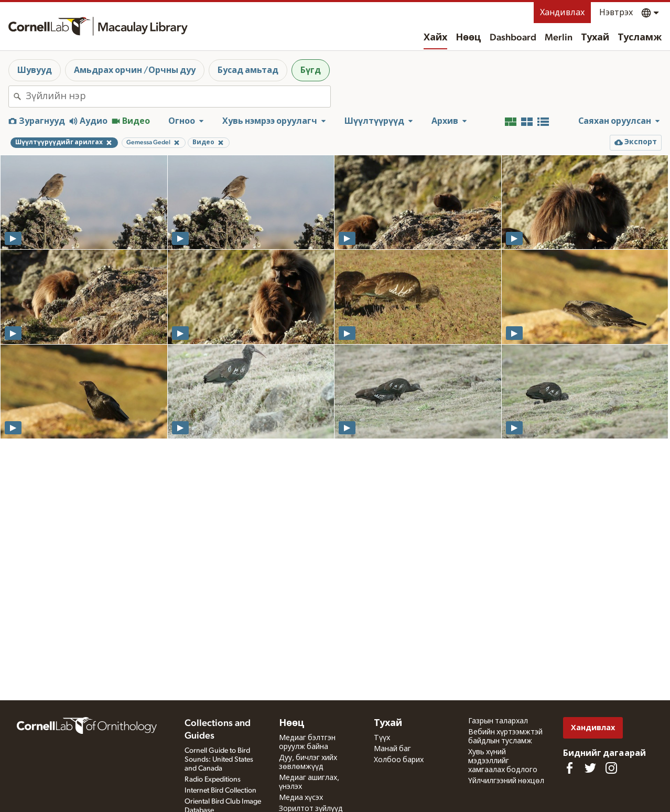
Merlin (559, 38)
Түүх (382, 738)
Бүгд (311, 70)
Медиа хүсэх (301, 798)
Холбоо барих (399, 760)
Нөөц (468, 38)
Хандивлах (562, 13)
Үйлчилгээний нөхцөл (506, 781)
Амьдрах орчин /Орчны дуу (135, 70)
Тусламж (640, 38)
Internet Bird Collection (220, 790)
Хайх (435, 38)
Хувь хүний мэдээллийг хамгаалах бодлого (503, 761)
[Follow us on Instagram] (611, 768)
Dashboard (513, 38)
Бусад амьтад (248, 70)
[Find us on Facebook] (569, 768)
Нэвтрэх (616, 13)
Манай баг (392, 749)
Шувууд (35, 70)
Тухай (595, 38)
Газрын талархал (498, 721)
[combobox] (178, 97)
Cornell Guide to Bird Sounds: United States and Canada (219, 760)
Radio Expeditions (213, 779)
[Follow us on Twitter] (590, 768)
